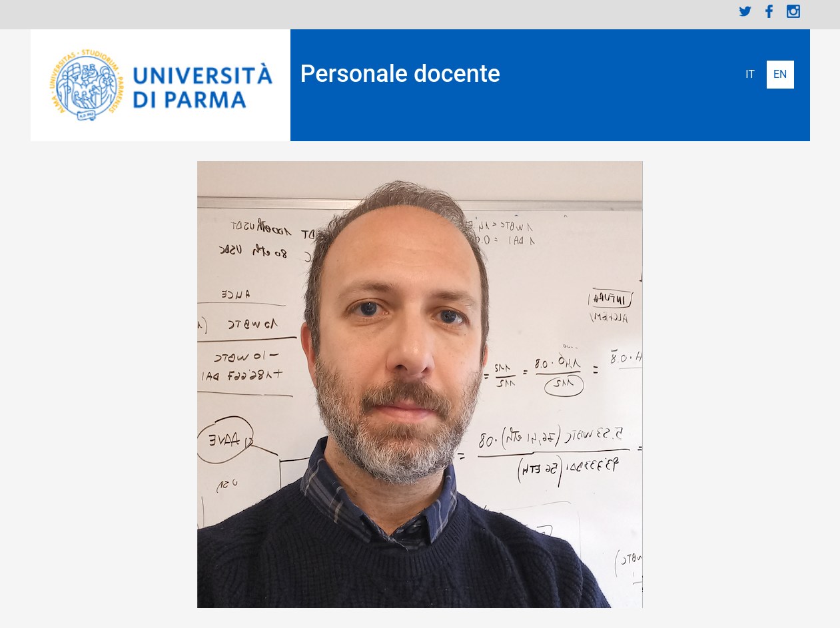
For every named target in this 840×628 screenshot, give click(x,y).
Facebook (769, 11)
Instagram (793, 11)
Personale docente (401, 74)
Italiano (750, 75)
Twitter (745, 11)
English (780, 75)
